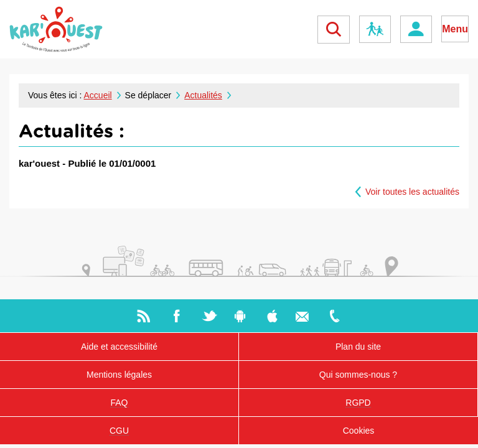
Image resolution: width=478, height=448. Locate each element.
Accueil (98, 95)
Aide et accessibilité (119, 347)
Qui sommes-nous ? (358, 375)
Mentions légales (119, 375)
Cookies (359, 431)
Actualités (203, 95)
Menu (455, 29)
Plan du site (358, 347)
